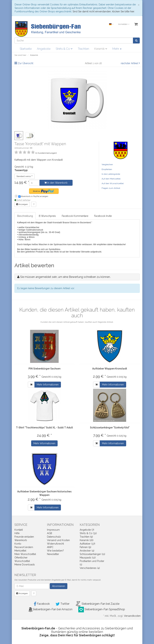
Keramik (101, 49)
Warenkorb (21, 540)
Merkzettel (20, 551)
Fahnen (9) (85, 547)
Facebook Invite (103, 216)
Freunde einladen (24, 537)
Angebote (44, 49)
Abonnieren (59, 586)
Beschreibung (25, 216)
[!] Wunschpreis (47, 216)
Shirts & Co (64, 49)
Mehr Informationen (48, 385)
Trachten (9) (86, 537)
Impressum (53, 530)
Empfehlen (107, 169)
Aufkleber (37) (87, 544)
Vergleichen (107, 164)
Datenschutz (54, 537)
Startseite (26, 49)
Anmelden (124, 24)
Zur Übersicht (25, 63)
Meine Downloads (25, 565)
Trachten (83, 49)
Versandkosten (132, 616)
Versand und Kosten (58, 540)
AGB (50, 533)
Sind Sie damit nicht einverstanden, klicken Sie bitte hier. (104, 11)
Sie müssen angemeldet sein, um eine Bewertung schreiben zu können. (65, 277)
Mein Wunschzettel (25, 554)
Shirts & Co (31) (88, 533)
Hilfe (17, 533)
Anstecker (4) (87, 551)
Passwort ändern (24, 547)
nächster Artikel (130, 63)
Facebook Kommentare (75, 216)
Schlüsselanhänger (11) (92, 554)
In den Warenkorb (56, 183)
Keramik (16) (87, 540)
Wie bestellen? (55, 551)
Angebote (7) (87, 530)
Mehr (117, 49)
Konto (18, 544)
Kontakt (19, 530)
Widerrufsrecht (55, 544)
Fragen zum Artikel (111, 188)
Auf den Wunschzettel (113, 183)
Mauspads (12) (88, 558)
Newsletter (53, 554)
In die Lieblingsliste (111, 174)
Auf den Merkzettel (111, 179)
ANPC (50, 547)
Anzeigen (22, 204)
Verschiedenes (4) (90, 568)
